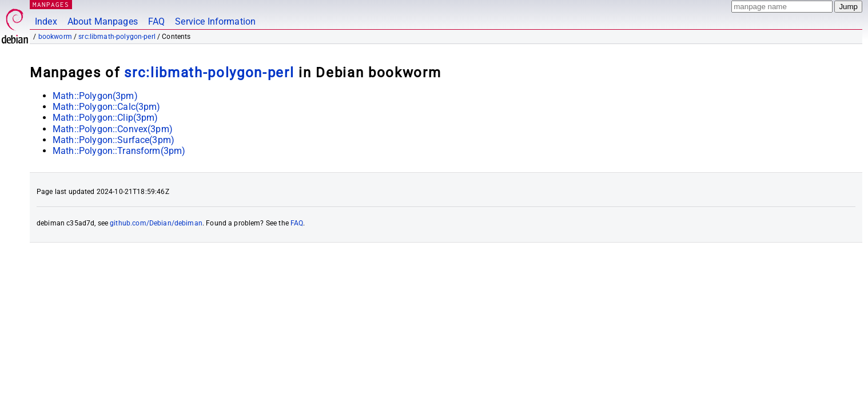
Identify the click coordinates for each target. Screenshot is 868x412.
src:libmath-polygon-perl (117, 37)
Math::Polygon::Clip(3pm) (105, 118)
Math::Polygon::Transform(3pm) (119, 151)
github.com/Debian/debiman (156, 223)
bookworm (55, 37)
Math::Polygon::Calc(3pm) (107, 107)
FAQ (156, 21)
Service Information (215, 21)
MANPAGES (51, 4)
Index (46, 21)
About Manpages (103, 21)
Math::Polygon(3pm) (95, 96)
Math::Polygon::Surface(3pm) (114, 140)
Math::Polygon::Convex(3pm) (113, 129)
